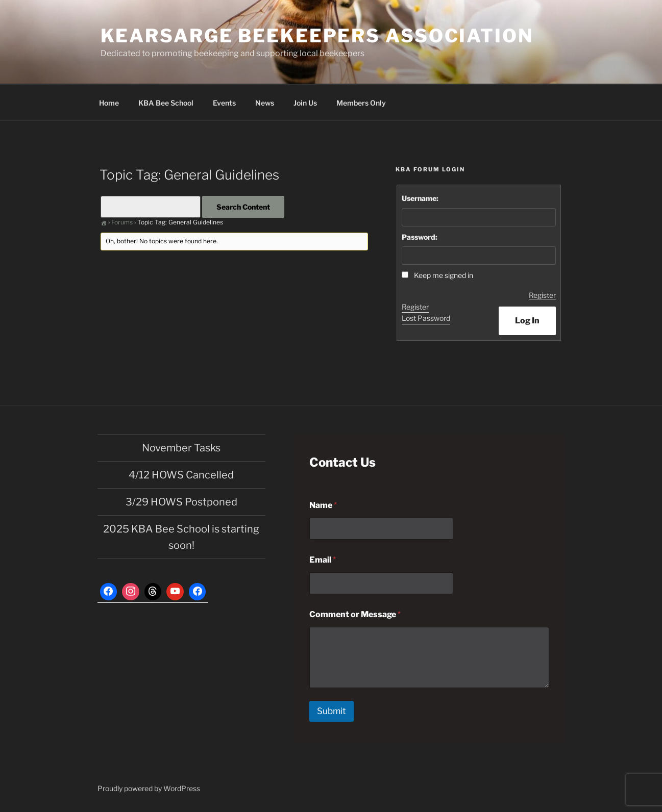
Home (109, 103)
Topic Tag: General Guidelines (189, 175)
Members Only (361, 103)
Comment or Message (355, 614)
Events (224, 103)
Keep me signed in (444, 275)
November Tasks (181, 448)
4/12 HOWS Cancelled (181, 475)
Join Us (305, 103)
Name (323, 505)
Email (323, 560)
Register (542, 295)
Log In (527, 321)
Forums (122, 222)
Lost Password (426, 318)
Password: (420, 237)
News (265, 103)
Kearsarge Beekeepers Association (317, 36)
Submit (332, 711)
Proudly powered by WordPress (149, 788)
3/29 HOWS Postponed (181, 502)
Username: (420, 198)
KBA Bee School (166, 103)
